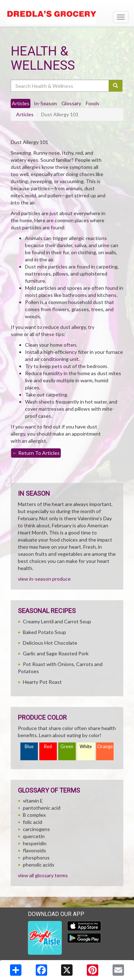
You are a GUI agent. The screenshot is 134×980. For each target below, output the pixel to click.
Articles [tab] (21, 103)
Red (48, 747)
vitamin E (33, 801)
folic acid (33, 822)
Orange (105, 747)
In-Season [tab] (45, 103)
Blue (29, 747)
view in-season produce (44, 579)
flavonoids (34, 850)
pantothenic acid (42, 808)
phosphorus (36, 857)
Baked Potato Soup (44, 632)
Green (67, 747)
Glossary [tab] (71, 103)
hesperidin (35, 843)
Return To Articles (36, 453)
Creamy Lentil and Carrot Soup (57, 621)
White (86, 747)
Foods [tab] (93, 103)
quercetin (34, 836)
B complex (34, 815)
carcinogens (36, 829)
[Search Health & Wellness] (60, 86)
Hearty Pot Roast (42, 682)
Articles (25, 114)
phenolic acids (39, 865)
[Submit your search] (116, 86)
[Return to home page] (67, 14)
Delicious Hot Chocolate (50, 643)
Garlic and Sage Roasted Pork (56, 653)
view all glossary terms (43, 875)
